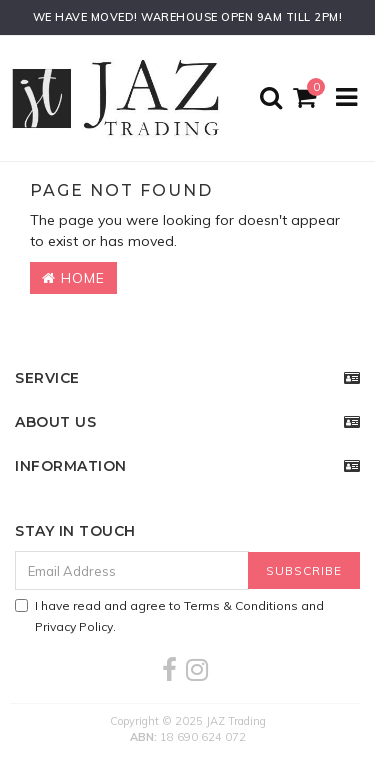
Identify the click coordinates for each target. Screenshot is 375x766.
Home (73, 278)
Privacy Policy (74, 626)
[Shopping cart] (307, 99)
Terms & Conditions (241, 605)
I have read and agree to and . (169, 616)
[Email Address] (132, 570)
